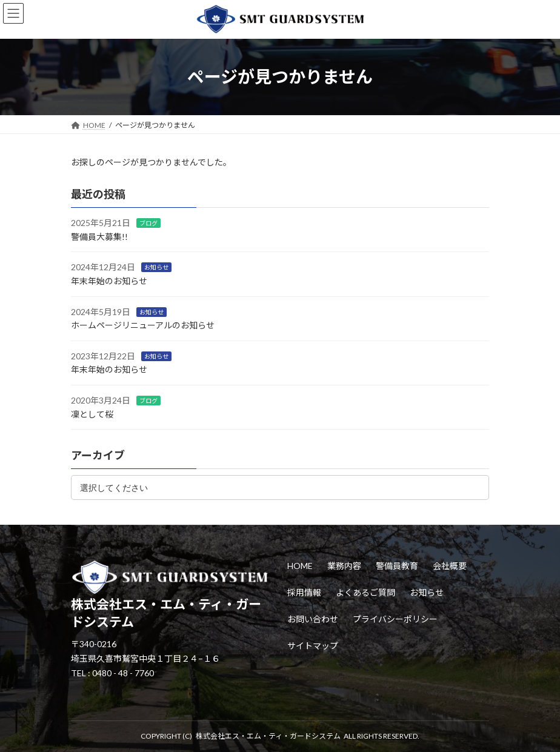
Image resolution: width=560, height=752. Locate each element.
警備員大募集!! (99, 237)
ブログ (148, 223)
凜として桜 (92, 414)
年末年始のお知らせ (109, 281)
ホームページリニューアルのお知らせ (143, 325)
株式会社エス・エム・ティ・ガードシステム (268, 736)
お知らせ (156, 267)
